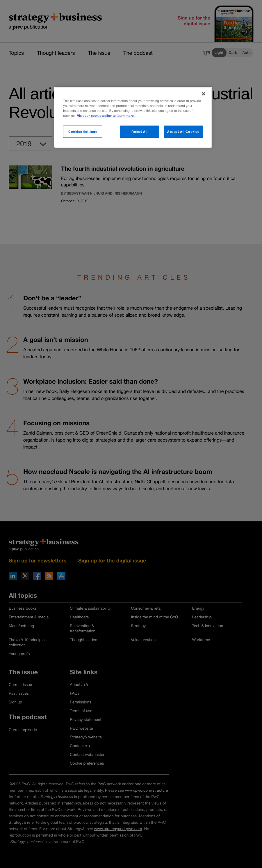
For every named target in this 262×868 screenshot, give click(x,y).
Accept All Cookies (183, 132)
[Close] (204, 94)
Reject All (140, 132)
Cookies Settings (83, 132)
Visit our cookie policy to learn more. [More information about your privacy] (106, 116)
